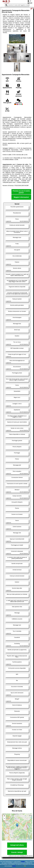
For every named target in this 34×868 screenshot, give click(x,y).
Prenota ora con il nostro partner (21, 192)
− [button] (4, 819)
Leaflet (21, 840)
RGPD (14, 866)
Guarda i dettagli (17, 852)
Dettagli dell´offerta (17, 845)
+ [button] (4, 816)
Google (23, 862)
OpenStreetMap (28, 840)
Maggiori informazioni (21, 197)
